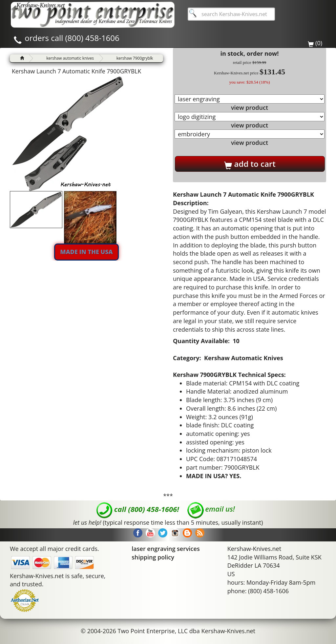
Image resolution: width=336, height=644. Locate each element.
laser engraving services (166, 549)
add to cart (250, 164)
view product (250, 107)
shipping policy (153, 557)
